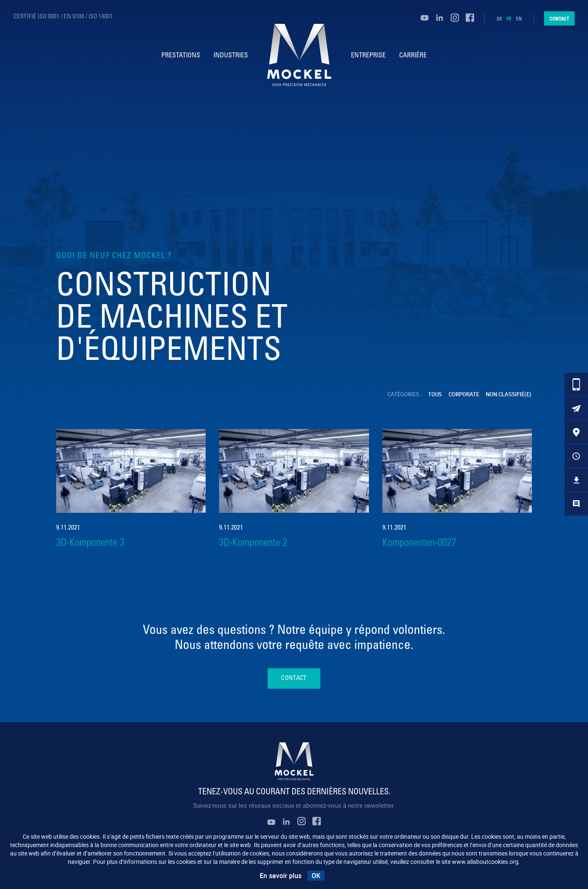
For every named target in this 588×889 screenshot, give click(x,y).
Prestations (180, 56)
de (499, 19)
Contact (559, 18)
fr (509, 19)
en (519, 19)
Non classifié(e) (509, 394)
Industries (230, 56)
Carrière (414, 56)
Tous (435, 394)
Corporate (464, 394)
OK (316, 876)
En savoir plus (281, 876)
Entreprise (369, 56)
